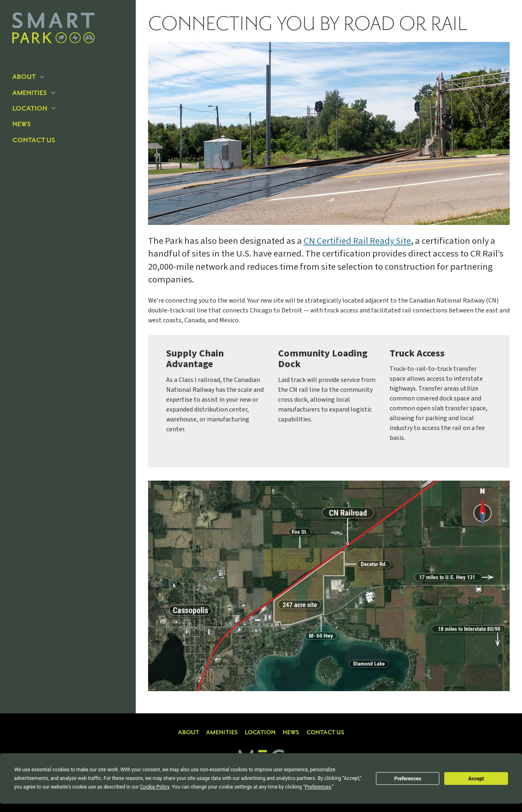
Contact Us (34, 140)
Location (34, 109)
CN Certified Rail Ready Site (357, 241)
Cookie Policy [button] (154, 787)
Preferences (408, 779)
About (28, 77)
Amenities (34, 93)
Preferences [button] (318, 787)
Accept (476, 779)
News (22, 124)
